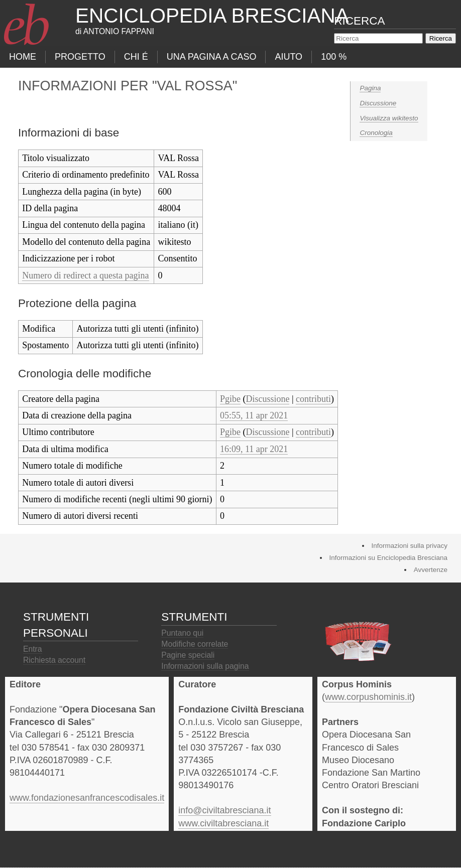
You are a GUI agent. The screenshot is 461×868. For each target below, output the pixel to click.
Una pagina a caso (212, 57)
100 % (334, 57)
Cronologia (376, 133)
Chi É (136, 57)
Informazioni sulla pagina (205, 666)
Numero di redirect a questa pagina (85, 275)
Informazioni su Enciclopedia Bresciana (388, 558)
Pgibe (230, 399)
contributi (313, 399)
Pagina (370, 88)
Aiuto (289, 57)
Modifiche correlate (195, 644)
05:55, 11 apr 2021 (254, 415)
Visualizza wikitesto (389, 118)
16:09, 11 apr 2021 (254, 449)
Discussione (378, 103)
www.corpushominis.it (368, 697)
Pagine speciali (188, 655)
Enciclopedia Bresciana (212, 16)
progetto (80, 57)
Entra (33, 649)
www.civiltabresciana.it (223, 823)
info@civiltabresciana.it (224, 810)
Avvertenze (431, 570)
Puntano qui (182, 633)
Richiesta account (54, 660)
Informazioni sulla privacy (409, 546)
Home (23, 57)
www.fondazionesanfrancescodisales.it (87, 798)
